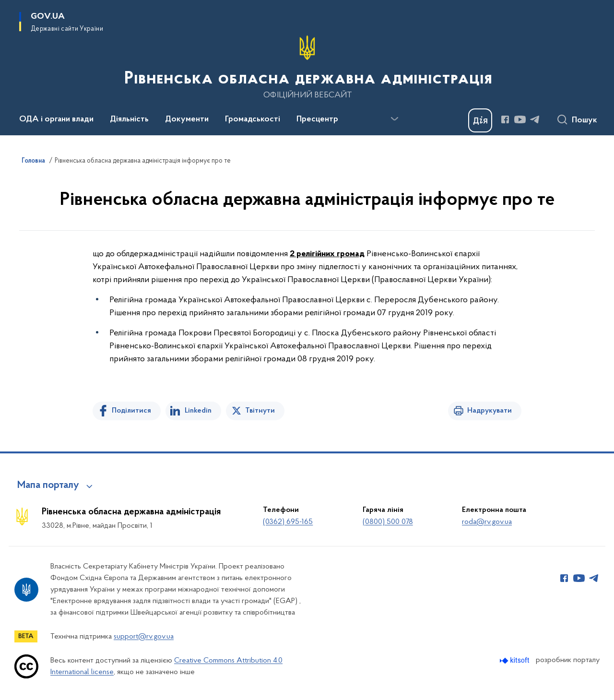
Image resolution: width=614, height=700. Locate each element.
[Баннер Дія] (480, 120)
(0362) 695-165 (288, 522)
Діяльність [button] (129, 119)
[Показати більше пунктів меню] (394, 119)
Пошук (584, 120)
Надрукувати (490, 411)
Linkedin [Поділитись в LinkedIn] (198, 411)
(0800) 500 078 (388, 522)
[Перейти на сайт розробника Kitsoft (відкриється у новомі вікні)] (515, 660)
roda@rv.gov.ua (487, 522)
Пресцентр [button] (317, 119)
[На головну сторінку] (307, 67)
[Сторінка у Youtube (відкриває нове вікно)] (520, 119)
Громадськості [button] (253, 119)
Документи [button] (187, 119)
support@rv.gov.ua (144, 637)
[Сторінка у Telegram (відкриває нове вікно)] (535, 119)
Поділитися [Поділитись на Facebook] (131, 411)
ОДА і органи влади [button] (56, 119)
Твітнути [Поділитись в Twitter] (260, 411)
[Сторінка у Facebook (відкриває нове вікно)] (505, 119)
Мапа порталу (48, 486)
